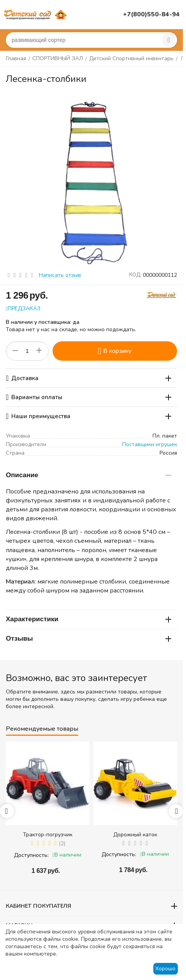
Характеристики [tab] (89, 619)
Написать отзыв (60, 275)
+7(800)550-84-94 (151, 14)
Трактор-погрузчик (48, 835)
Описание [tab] (89, 475)
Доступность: (31, 855)
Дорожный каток (135, 835)
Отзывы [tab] (89, 639)
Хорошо (165, 969)
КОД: (135, 275)
